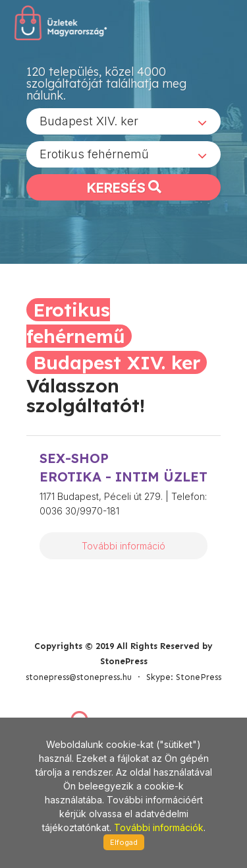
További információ (123, 546)
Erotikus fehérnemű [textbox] (94, 154)
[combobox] (123, 121)
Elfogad (124, 842)
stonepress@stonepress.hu (79, 677)
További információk (159, 827)
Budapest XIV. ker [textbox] (89, 121)
